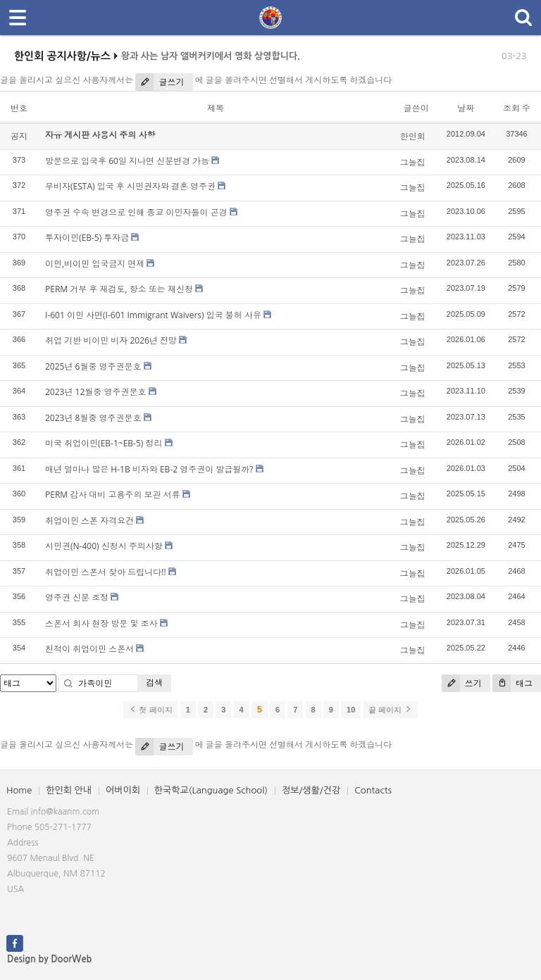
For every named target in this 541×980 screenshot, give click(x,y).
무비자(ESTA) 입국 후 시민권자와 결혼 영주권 (130, 186)
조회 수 (517, 108)
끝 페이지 (390, 710)
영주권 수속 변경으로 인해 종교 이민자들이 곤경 (136, 212)
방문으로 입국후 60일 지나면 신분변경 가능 (127, 161)
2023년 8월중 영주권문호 (93, 418)
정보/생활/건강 (311, 790)
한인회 (413, 136)
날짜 (466, 108)
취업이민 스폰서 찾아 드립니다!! (106, 572)
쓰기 (462, 683)
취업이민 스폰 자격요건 (89, 521)
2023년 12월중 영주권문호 (95, 392)
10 (351, 710)
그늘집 (413, 162)
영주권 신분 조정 (77, 597)
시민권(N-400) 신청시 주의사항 (104, 546)
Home (19, 790)
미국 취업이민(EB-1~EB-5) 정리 (104, 443)
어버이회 (123, 790)
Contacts (373, 790)
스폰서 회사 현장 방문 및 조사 (101, 623)
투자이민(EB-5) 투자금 (87, 238)
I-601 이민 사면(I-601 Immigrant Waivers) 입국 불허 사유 (153, 315)
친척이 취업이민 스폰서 (89, 649)
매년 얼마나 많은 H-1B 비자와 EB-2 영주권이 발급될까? (149, 469)
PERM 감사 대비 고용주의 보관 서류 (113, 495)
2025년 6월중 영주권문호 (93, 366)
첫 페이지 (150, 710)
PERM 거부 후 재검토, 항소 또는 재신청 (119, 289)
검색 (154, 683)
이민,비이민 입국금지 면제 (95, 264)
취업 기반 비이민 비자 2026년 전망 (111, 340)
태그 (512, 683)
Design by (49, 959)
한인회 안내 (69, 790)
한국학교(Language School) (211, 790)
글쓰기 (160, 82)
